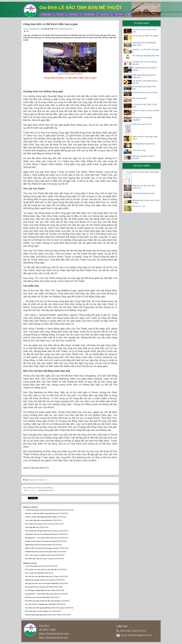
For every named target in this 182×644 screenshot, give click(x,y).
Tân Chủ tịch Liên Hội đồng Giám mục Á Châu (42, 576)
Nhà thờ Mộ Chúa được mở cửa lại (145, 92)
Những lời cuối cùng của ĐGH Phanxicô (143, 157)
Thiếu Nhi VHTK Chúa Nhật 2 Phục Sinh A (145, 138)
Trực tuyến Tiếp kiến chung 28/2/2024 (39, 520)
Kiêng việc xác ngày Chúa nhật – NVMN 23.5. (144, 187)
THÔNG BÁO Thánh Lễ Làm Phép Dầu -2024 (41, 552)
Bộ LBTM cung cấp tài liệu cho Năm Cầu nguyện (42, 601)
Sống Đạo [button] (74, 14)
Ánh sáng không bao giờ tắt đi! (143, 144)
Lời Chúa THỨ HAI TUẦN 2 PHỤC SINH (145, 106)
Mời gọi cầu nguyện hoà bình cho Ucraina (40, 580)
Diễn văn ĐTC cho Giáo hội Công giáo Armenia (42, 548)
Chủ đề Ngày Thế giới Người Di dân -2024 (40, 590)
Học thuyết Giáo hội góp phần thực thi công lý (42, 531)
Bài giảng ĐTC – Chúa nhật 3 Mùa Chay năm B (42, 538)
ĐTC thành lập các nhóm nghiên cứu (38, 611)
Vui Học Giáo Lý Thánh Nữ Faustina (145, 36)
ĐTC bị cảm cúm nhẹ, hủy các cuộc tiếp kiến (41, 570)
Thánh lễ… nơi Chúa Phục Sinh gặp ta (145, 51)
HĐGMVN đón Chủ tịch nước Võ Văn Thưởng (146, 202)
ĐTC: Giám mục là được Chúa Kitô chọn (40, 524)
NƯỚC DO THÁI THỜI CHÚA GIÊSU (146, 172)
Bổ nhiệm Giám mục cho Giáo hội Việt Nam (145, 63)
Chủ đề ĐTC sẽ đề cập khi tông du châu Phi (145, 82)
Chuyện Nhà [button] (89, 14)
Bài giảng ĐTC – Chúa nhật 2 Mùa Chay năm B (42, 594)
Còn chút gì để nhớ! (140, 98)
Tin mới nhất (142, 23)
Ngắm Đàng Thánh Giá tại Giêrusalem (39, 545)
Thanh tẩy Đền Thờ (32, 527)
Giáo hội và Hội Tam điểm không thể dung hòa (42, 513)
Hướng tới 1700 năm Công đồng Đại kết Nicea (41, 534)
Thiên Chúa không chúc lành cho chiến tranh (144, 76)
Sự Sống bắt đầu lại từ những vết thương (144, 69)
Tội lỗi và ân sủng (139, 150)
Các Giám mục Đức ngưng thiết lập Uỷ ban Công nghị (44, 608)
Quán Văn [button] (105, 14)
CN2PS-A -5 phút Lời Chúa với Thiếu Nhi (146, 112)
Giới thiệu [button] (47, 14)
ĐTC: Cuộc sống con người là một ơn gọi (40, 555)
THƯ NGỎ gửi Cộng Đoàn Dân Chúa (146, 56)
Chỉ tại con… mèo (139, 206)
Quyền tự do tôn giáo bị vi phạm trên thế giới (41, 541)
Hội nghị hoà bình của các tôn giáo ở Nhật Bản (42, 583)
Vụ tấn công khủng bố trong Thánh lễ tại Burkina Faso (45, 510)
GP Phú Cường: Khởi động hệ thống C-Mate (41, 517)
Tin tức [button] (60, 14)
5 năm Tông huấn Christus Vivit (37, 566)
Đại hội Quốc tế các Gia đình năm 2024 (39, 587)
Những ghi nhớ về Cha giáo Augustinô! (142, 119)
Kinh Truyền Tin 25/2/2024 (34, 573)
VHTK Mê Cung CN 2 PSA (142, 124)
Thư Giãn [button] (119, 14)
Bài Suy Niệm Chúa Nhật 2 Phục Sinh (144, 88)
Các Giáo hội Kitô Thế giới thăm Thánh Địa (40, 604)
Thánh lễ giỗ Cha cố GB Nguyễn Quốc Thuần (144, 44)
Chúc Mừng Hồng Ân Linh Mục (144, 193)
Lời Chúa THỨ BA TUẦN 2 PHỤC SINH (144, 31)
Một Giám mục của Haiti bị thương (37, 597)
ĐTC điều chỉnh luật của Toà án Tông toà (40, 559)
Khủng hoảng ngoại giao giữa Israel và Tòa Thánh (43, 615)
